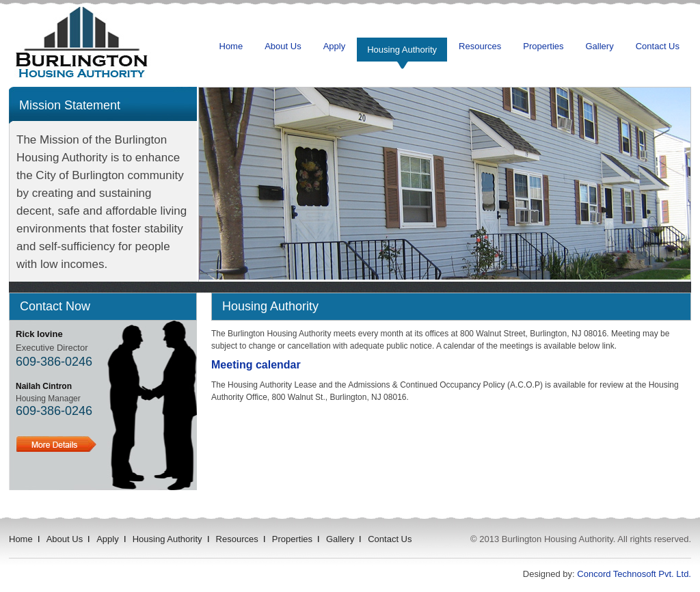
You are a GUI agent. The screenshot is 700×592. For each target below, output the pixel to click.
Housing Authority (402, 50)
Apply (335, 46)
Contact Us (658, 46)
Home (231, 46)
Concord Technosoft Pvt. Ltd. (634, 574)
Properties (543, 46)
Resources (480, 46)
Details (56, 444)
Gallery (600, 46)
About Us (283, 46)
